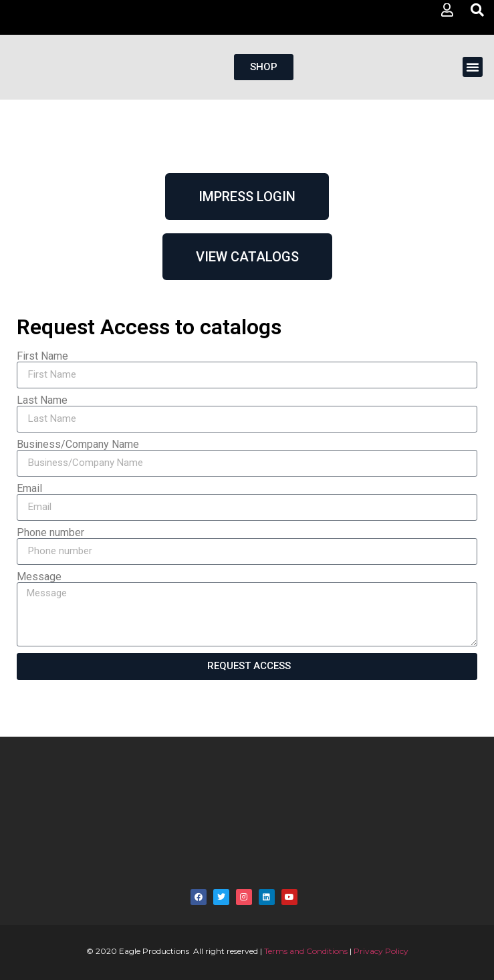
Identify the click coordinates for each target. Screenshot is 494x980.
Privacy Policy (381, 951)
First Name (42, 356)
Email (29, 489)
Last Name (42, 400)
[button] (473, 67)
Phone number (50, 533)
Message (39, 577)
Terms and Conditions (306, 951)
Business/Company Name (78, 445)
